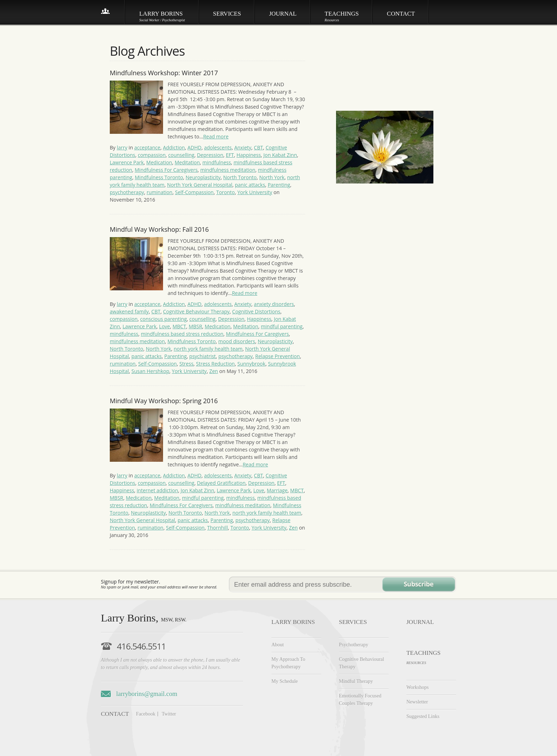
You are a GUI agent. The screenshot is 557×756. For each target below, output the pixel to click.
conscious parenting (164, 319)
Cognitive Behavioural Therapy (361, 663)
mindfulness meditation (228, 170)
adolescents (218, 147)
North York (272, 177)
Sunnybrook (251, 364)
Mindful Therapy (356, 681)
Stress (186, 364)
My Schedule (285, 681)
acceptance (147, 147)
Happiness (249, 155)
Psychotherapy (353, 645)
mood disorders (237, 341)
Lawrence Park (127, 162)
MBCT (179, 326)
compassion (152, 155)
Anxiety (243, 147)
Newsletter (417, 702)
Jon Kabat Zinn (280, 155)
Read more (216, 136)
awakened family (129, 311)
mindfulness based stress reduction (182, 334)
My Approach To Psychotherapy (288, 663)
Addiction (174, 147)
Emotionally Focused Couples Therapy (360, 700)
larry (122, 147)
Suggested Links (423, 716)
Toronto (226, 192)
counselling (182, 155)
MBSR (195, 326)
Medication (159, 162)
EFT (230, 155)
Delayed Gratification (221, 483)
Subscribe (419, 584)
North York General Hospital (200, 185)
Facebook (146, 714)
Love (165, 326)
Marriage (277, 490)
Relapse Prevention (278, 356)
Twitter (169, 714)
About (278, 645)
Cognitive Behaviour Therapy (196, 311)
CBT (259, 147)
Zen (213, 371)
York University (255, 192)
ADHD (195, 147)
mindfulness (217, 162)
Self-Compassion (194, 192)
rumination (160, 192)
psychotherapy (127, 192)
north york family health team (208, 349)
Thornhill (217, 528)
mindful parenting (282, 326)
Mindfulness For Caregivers (166, 170)
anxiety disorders (274, 304)
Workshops (418, 687)
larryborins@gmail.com (147, 694)
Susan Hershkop (150, 371)
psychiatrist (203, 356)
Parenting (279, 185)
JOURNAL (420, 622)
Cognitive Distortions (256, 311)
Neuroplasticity (203, 177)
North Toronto (240, 177)
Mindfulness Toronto (159, 177)
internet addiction (157, 490)
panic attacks (250, 185)
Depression (210, 155)
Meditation (187, 162)
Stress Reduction (215, 364)
